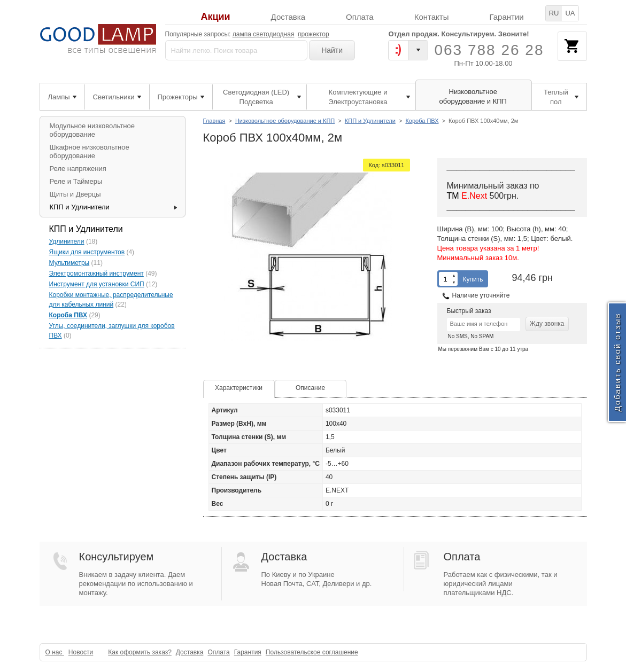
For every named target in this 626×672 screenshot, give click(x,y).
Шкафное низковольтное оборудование (90, 151)
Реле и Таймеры (76, 181)
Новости (81, 652)
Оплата (360, 17)
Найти (332, 50)
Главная (214, 121)
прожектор (314, 34)
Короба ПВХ (422, 121)
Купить (473, 279)
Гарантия (248, 652)
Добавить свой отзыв (617, 362)
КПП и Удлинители (370, 121)
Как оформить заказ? (140, 652)
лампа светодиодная (264, 34)
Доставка (288, 17)
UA (570, 13)
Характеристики (239, 388)
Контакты (432, 17)
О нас (55, 652)
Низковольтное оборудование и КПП (285, 121)
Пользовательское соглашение (312, 652)
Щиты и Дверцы (75, 194)
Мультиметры (69, 263)
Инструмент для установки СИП (97, 284)
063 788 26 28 (489, 50)
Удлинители (67, 241)
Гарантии (506, 17)
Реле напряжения (78, 169)
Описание (310, 388)
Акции (215, 17)
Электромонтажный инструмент (96, 274)
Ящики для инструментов (87, 252)
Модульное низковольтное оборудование (92, 130)
